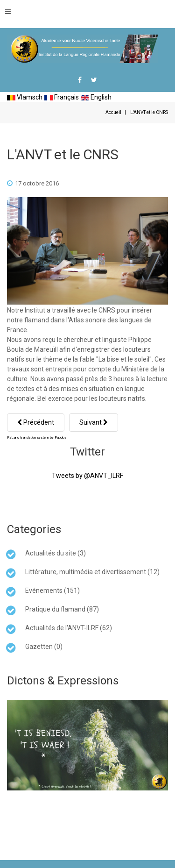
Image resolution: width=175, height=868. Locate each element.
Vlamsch (25, 97)
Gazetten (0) (44, 647)
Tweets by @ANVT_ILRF (87, 476)
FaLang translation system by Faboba (37, 438)
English (96, 97)
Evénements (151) (52, 591)
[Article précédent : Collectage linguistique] (36, 423)
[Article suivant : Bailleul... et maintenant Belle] (94, 423)
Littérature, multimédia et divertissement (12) (92, 572)
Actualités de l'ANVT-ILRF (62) (69, 628)
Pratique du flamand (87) (62, 609)
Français (62, 97)
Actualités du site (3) (56, 553)
